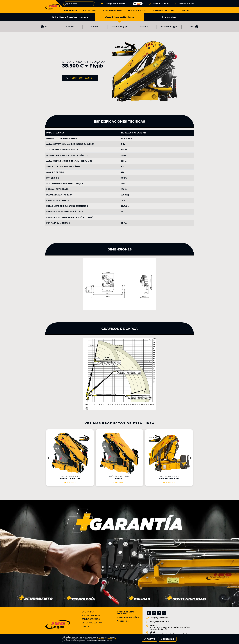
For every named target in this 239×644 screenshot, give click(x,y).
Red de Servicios (139, 10)
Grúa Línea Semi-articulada (70, 18)
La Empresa (75, 10)
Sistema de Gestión (164, 10)
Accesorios (169, 18)
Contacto (186, 10)
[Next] (197, 27)
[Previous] (42, 27)
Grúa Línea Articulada (120, 19)
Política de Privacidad (62, 640)
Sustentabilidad (115, 10)
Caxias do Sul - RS (184, 4)
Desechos (184, 640)
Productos (94, 10)
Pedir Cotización (63, 94)
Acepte (166, 640)
